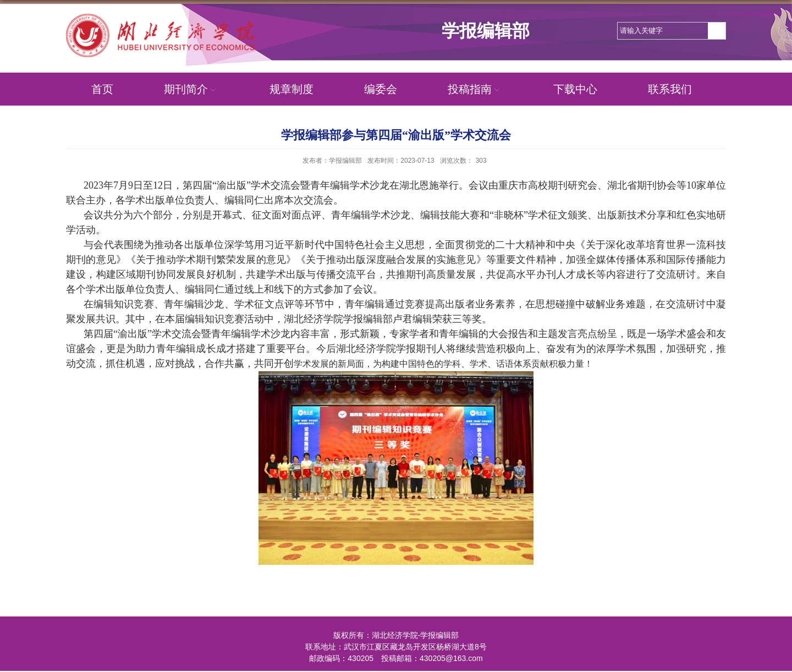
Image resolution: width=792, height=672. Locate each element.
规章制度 (291, 89)
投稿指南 (475, 89)
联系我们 (670, 89)
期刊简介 (191, 89)
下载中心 (575, 89)
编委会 (381, 89)
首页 (102, 89)
